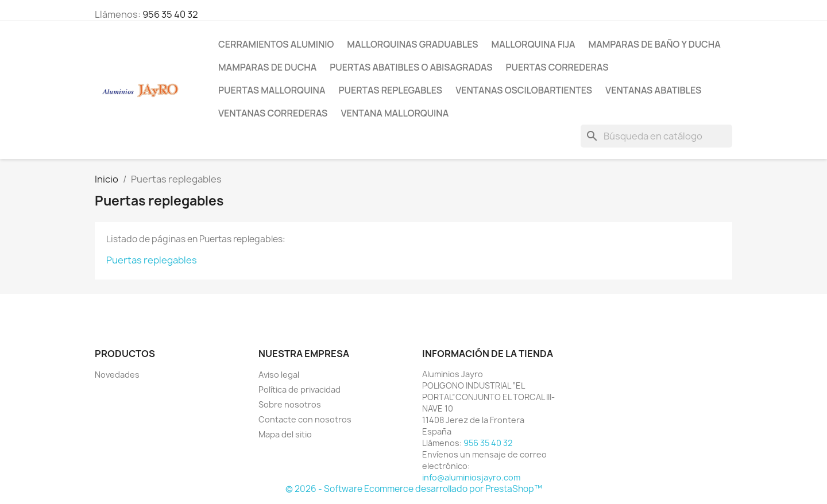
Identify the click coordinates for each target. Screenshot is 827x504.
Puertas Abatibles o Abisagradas (411, 67)
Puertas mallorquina (272, 90)
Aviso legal (279, 375)
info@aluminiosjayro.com (471, 477)
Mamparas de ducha (267, 67)
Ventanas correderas (273, 113)
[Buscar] (656, 136)
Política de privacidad (300, 389)
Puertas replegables (390, 90)
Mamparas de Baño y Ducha (655, 44)
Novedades (117, 375)
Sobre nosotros (290, 404)
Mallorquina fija (534, 44)
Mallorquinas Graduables (412, 44)
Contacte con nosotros (305, 419)
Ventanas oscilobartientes (524, 90)
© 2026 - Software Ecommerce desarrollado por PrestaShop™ (414, 489)
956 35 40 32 (170, 14)
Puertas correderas (557, 67)
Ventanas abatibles (653, 90)
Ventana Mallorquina (395, 113)
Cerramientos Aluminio (276, 44)
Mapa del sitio (285, 434)
